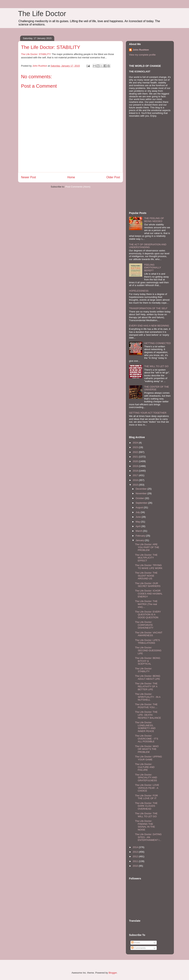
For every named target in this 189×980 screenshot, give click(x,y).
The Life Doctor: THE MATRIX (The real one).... (146, 604)
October (140, 498)
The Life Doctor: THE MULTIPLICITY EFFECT (146, 558)
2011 (136, 861)
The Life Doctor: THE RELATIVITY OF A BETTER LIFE (146, 686)
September (142, 503)
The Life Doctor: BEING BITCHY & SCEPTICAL (148, 661)
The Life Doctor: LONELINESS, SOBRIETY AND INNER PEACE (145, 727)
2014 (136, 847)
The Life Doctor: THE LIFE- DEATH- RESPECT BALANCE (148, 715)
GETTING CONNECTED (157, 343)
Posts (136, 943)
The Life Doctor (42, 14)
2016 (136, 480)
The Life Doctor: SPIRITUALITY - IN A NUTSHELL (148, 697)
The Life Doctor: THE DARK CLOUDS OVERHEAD (146, 806)
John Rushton (141, 50)
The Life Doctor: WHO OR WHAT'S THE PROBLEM (147, 749)
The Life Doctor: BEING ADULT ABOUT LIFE (148, 677)
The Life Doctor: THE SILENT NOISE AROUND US (146, 576)
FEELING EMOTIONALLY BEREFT (153, 268)
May (138, 522)
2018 (136, 471)
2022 (136, 452)
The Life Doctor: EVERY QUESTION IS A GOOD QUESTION (148, 615)
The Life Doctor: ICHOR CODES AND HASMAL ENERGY (149, 594)
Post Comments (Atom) (78, 187)
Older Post (113, 177)
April (138, 526)
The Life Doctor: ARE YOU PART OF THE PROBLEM (147, 547)
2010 (136, 866)
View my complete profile (142, 55)
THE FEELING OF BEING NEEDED (154, 220)
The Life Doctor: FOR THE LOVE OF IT (146, 797)
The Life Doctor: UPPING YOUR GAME (148, 758)
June (139, 517)
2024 (136, 443)
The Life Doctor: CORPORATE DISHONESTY (144, 625)
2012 (136, 856)
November (142, 493)
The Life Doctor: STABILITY (36, 54)
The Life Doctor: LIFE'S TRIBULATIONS (147, 642)
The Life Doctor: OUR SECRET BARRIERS (148, 585)
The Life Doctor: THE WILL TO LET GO (146, 815)
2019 (136, 466)
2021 (136, 457)
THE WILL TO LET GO (156, 366)
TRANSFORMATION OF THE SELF (148, 308)
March (139, 531)
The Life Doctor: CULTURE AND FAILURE (145, 767)
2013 (136, 852)
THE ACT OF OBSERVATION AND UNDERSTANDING (148, 246)
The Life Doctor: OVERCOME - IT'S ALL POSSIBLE (146, 739)
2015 (136, 485)
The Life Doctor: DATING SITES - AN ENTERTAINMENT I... (148, 837)
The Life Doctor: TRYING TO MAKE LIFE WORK (149, 567)
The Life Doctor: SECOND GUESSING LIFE (148, 650)
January (140, 540)
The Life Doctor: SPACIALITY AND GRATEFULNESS (146, 778)
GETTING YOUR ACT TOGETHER (148, 413)
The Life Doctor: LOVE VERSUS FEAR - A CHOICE (147, 788)
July (138, 512)
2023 (136, 447)
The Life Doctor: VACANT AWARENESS (149, 634)
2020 (136, 461)
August (140, 507)
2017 (136, 475)
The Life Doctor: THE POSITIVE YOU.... (146, 706)
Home (71, 177)
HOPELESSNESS (139, 291)
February (141, 536)
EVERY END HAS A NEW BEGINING (149, 326)
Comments (138, 948)
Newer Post (29, 177)
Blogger (113, 973)
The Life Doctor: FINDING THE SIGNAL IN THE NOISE (145, 825)
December (142, 489)
